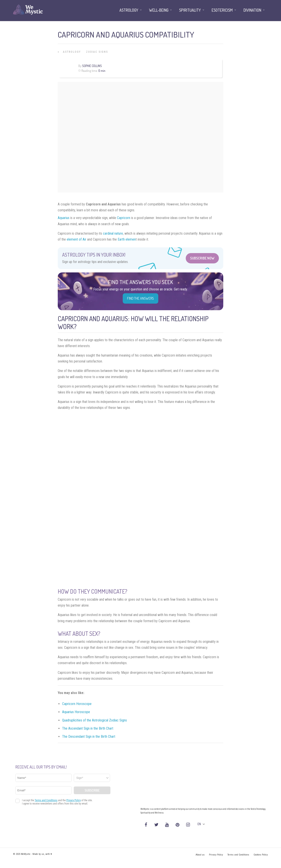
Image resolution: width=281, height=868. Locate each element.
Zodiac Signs (97, 52)
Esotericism (222, 10)
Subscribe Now (202, 258)
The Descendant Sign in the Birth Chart (89, 737)
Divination (252, 10)
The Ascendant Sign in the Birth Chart (88, 728)
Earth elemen (127, 239)
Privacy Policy (216, 855)
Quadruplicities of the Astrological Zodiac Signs (95, 720)
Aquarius (64, 218)
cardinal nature (113, 233)
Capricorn (124, 218)
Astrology (72, 52)
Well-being (159, 10)
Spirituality (190, 10)
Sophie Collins (92, 66)
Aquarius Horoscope (76, 712)
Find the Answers (140, 298)
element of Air (77, 239)
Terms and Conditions (238, 855)
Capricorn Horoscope (77, 704)
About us (200, 855)
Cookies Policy (261, 855)
